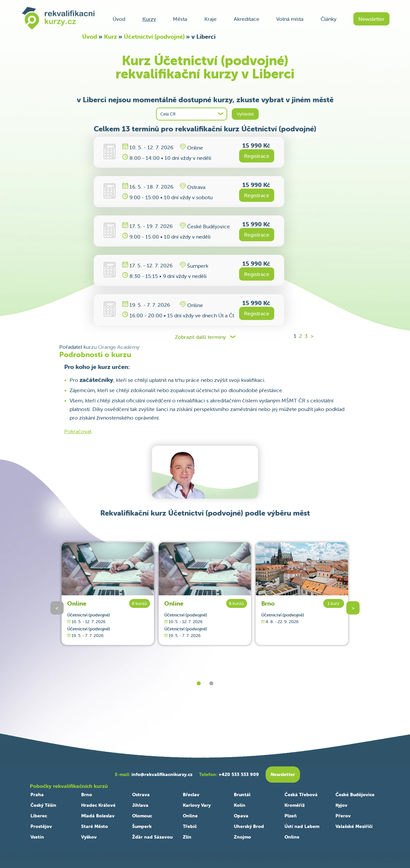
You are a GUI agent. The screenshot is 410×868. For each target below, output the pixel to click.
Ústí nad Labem (302, 826)
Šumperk (142, 826)
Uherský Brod (249, 826)
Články (329, 19)
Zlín (187, 837)
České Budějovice (355, 795)
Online (77, 603)
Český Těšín (43, 805)
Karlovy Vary (197, 805)
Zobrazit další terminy (200, 337)
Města (180, 19)
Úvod (119, 19)
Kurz (110, 37)
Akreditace (247, 19)
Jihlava (140, 805)
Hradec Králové (98, 805)
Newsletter (371, 19)
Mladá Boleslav (98, 816)
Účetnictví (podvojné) (154, 37)
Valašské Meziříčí (354, 826)
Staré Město (95, 826)
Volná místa (290, 19)
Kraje (210, 19)
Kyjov (341, 805)
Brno (268, 603)
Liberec (39, 816)
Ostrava (141, 795)
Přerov (343, 816)
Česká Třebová (301, 795)
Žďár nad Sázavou (152, 837)
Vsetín (37, 837)
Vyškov (89, 837)
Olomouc (142, 816)
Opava (241, 816)
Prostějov (41, 826)
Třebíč (190, 826)
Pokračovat (78, 431)
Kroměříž (295, 805)
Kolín (240, 805)
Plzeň (291, 816)
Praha (37, 795)
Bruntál (242, 795)
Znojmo (242, 837)
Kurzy (149, 19)
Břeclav (191, 795)
